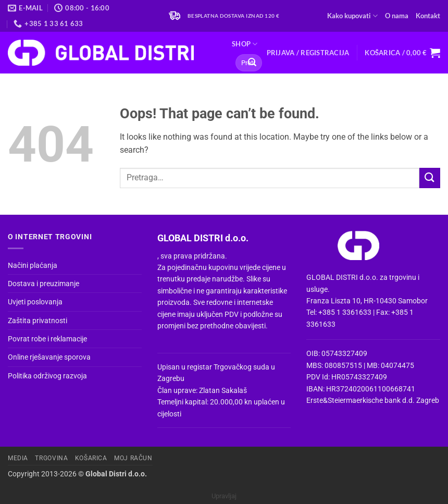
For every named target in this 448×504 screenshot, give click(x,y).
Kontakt (428, 16)
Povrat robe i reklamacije (47, 339)
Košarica (91, 458)
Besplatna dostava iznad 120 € (234, 16)
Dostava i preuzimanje (43, 284)
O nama (397, 16)
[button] (308, 53)
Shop (245, 44)
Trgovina (51, 458)
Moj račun (133, 458)
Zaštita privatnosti (38, 321)
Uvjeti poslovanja (35, 302)
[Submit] (252, 63)
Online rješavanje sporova (49, 357)
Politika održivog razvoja (47, 376)
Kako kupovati (352, 16)
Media (18, 458)
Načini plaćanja (33, 265)
